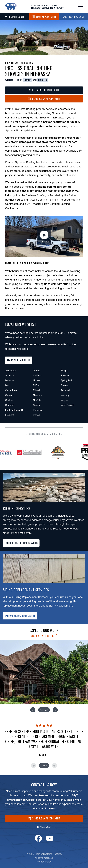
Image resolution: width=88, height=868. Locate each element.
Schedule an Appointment (44, 99)
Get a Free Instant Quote (44, 90)
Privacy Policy (44, 862)
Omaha (27, 80)
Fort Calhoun (14, 410)
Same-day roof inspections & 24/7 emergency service (47, 7)
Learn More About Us (19, 360)
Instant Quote (15, 17)
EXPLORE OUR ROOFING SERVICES (21, 543)
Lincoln (43, 80)
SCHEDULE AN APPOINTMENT (44, 818)
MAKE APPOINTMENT (44, 17)
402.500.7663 (44, 827)
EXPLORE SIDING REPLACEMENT (20, 616)
